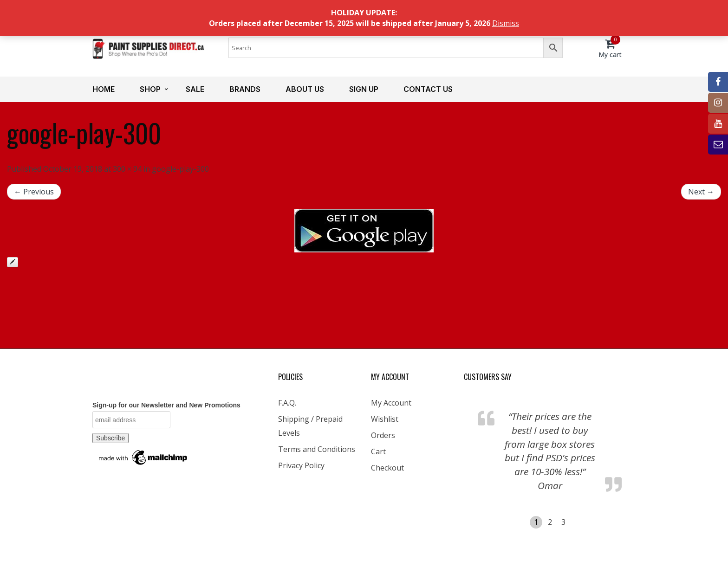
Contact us (428, 89)
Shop (150, 89)
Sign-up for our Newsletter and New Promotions (166, 405)
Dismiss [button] (506, 23)
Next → (701, 192)
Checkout (387, 468)
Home (104, 89)
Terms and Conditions (317, 449)
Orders (383, 435)
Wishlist (385, 419)
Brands (245, 89)
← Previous (34, 192)
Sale (195, 89)
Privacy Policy (301, 465)
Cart (378, 451)
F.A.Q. (287, 403)
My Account (391, 403)
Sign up (364, 89)
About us (305, 89)
